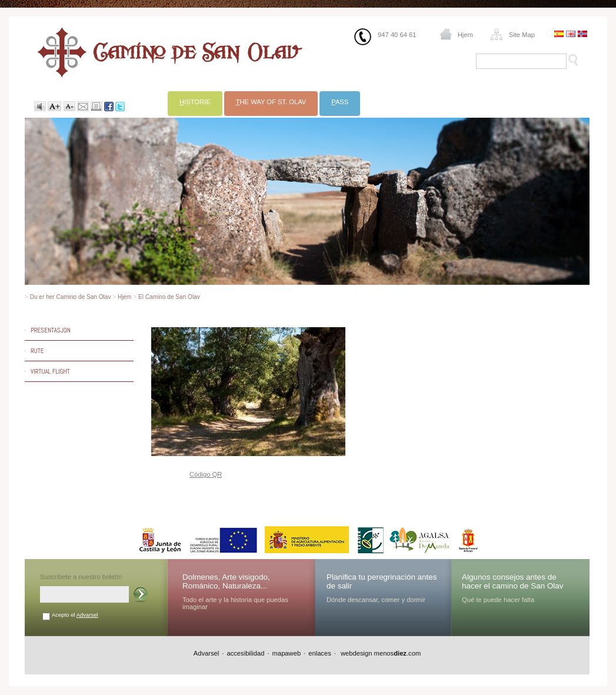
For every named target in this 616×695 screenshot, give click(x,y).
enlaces (320, 653)
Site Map (522, 35)
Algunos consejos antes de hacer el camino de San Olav (513, 581)
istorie (195, 102)
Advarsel (87, 615)
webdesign (356, 653)
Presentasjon (51, 330)
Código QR (206, 474)
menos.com (398, 653)
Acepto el (75, 615)
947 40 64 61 (397, 35)
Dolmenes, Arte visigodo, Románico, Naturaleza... (226, 581)
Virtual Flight (50, 371)
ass (340, 102)
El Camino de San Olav (169, 297)
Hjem (465, 35)
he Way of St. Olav (271, 102)
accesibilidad (245, 653)
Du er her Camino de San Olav (71, 297)
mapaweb (287, 653)
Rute (37, 351)
